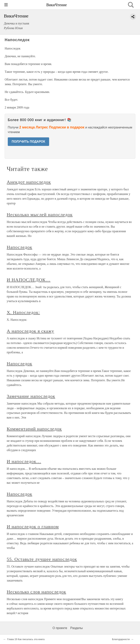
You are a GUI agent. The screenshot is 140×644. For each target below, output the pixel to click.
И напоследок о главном (33, 527)
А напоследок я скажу (30, 331)
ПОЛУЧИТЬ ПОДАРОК (28, 142)
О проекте (60, 628)
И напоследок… (24, 461)
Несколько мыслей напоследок (40, 215)
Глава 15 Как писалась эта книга (26, 639)
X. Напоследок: (23, 312)
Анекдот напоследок (29, 182)
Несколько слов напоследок (37, 592)
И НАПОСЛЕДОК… (29, 280)
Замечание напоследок (31, 396)
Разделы (77, 628)
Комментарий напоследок (34, 429)
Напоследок (20, 247)
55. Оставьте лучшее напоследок (42, 559)
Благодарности (121, 639)
